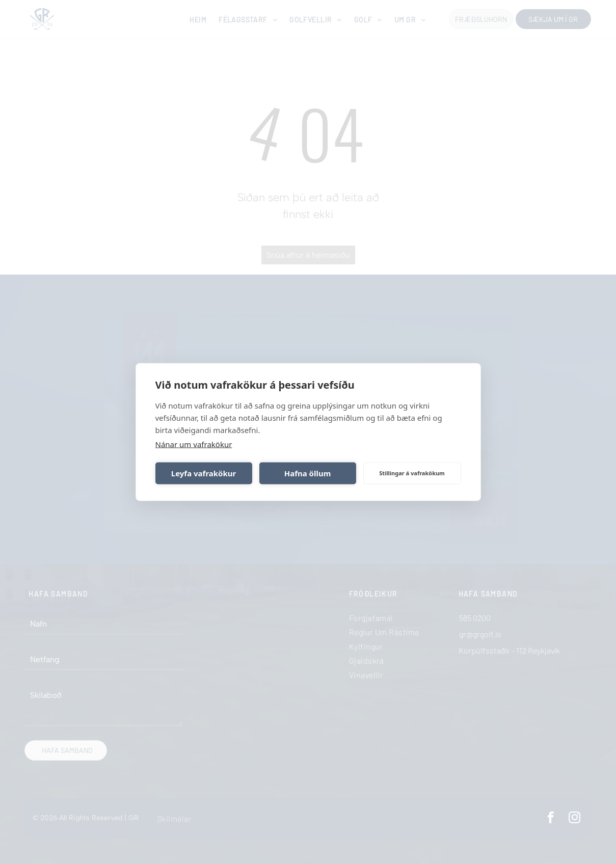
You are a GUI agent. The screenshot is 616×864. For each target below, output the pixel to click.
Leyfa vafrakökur (204, 473)
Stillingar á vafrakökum (412, 473)
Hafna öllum (308, 473)
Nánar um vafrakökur (194, 444)
